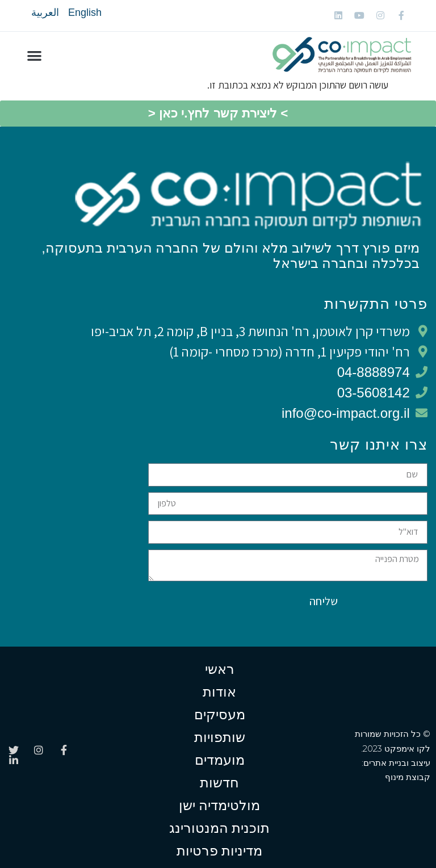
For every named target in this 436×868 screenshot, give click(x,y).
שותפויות (220, 737)
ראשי (220, 669)
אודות (219, 692)
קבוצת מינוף (408, 777)
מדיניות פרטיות (220, 851)
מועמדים (220, 760)
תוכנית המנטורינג (220, 828)
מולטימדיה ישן (220, 805)
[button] (34, 55)
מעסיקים (220, 714)
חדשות (219, 783)
